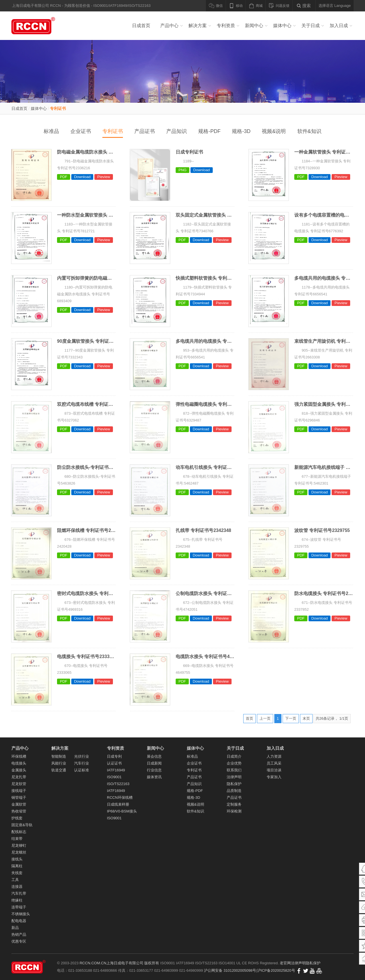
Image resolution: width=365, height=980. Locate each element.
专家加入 (274, 777)
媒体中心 (282, 26)
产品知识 (177, 131)
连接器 (17, 887)
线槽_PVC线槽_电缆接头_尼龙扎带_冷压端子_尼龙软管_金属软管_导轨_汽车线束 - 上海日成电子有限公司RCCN (40, 26)
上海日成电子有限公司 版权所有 (133, 963)
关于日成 (311, 26)
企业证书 (81, 131)
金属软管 (19, 804)
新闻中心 (254, 26)
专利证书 (58, 108)
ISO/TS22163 (118, 784)
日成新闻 (154, 763)
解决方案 (198, 26)
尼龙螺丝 (19, 852)
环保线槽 (19, 756)
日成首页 (141, 26)
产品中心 (169, 26)
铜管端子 (19, 797)
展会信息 (154, 756)
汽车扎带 (19, 893)
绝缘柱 (17, 900)
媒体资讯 (154, 777)
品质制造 (234, 791)
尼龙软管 (19, 784)
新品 (15, 928)
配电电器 (19, 921)
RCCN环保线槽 (120, 797)
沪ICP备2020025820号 (276, 970)
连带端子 (19, 907)
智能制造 (59, 756)
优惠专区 (19, 941)
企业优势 (234, 763)
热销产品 (19, 934)
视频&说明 (274, 131)
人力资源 (274, 756)
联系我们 (234, 770)
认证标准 (82, 770)
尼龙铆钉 (19, 845)
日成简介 (234, 756)
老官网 (285, 963)
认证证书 (114, 763)
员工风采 (274, 763)
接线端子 (19, 791)
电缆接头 (19, 763)
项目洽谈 (274, 770)
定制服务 (234, 804)
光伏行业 (82, 756)
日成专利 (114, 756)
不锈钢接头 (21, 914)
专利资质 (226, 26)
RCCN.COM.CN (93, 963)
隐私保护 (234, 784)
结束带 (17, 839)
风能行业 (59, 763)
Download (82, 177)
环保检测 (234, 811)
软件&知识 (309, 131)
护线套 (17, 818)
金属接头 (19, 770)
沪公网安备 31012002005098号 (230, 970)
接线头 (17, 859)
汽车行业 (82, 763)
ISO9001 (114, 777)
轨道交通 (59, 770)
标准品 (51, 131)
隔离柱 (17, 866)
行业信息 (154, 770)
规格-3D (241, 131)
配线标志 (19, 832)
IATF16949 (116, 770)
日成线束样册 (118, 804)
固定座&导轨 (22, 825)
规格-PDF (209, 131)
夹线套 (17, 873)
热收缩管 (19, 811)
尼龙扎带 (19, 777)
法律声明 (234, 777)
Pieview (104, 177)
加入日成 (339, 26)
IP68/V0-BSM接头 (122, 811)
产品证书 (145, 131)
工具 (15, 880)
